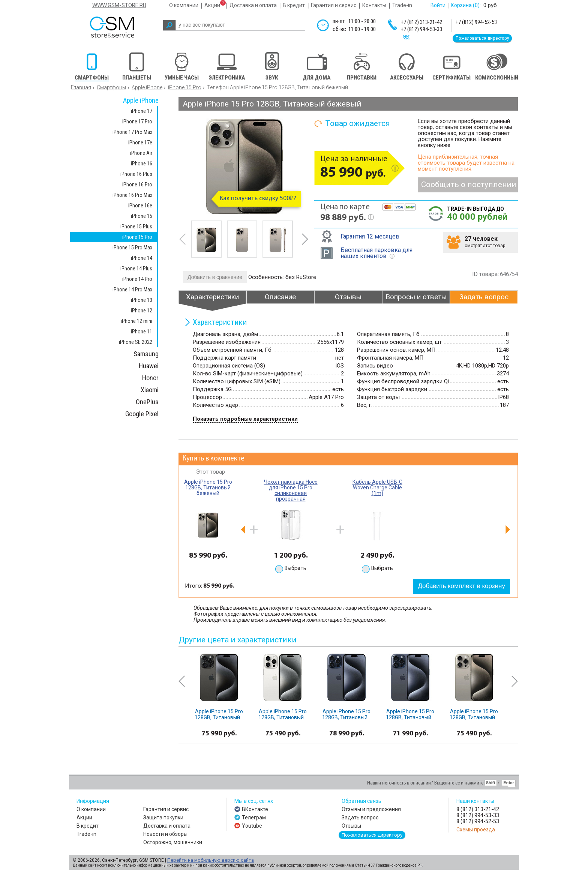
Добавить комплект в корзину (461, 586)
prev (183, 239)
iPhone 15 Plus (136, 226)
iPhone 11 (142, 331)
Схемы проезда (476, 829)
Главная (81, 87)
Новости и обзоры (165, 834)
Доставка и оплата (253, 5)
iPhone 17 (142, 111)
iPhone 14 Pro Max (132, 289)
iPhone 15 (142, 216)
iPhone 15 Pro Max (132, 247)
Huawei (149, 366)
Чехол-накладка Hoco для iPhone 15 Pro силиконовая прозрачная (291, 490)
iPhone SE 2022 (136, 342)
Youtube (252, 826)
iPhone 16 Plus (136, 174)
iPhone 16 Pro (137, 184)
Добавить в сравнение (215, 277)
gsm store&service (122, 27)
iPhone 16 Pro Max (132, 195)
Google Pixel (142, 414)
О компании (184, 5)
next (305, 239)
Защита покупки (163, 817)
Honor (150, 378)
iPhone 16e (140, 205)
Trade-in (402, 5)
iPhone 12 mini (136, 321)
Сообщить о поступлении (469, 184)
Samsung (146, 354)
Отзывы (351, 826)
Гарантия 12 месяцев (370, 236)
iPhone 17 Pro (137, 121)
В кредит (294, 5)
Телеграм (254, 817)
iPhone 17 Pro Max (132, 132)
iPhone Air (141, 153)
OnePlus (147, 402)
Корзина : (466, 5)
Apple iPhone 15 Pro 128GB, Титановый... (219, 714)
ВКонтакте (255, 809)
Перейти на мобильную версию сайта (211, 860)
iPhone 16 (142, 163)
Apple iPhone (147, 87)
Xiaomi (150, 390)
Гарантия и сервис (334, 5)
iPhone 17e (140, 142)
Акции (212, 5)
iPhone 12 (142, 310)
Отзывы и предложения (371, 809)
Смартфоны (111, 87)
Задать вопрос (360, 817)
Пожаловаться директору (482, 38)
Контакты (374, 5)
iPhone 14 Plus (136, 268)
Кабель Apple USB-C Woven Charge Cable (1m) (377, 487)
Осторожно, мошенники (173, 842)
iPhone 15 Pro (185, 87)
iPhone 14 (142, 258)
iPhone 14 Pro (137, 279)
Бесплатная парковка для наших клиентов (376, 253)
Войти (438, 5)
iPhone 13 (142, 300)
